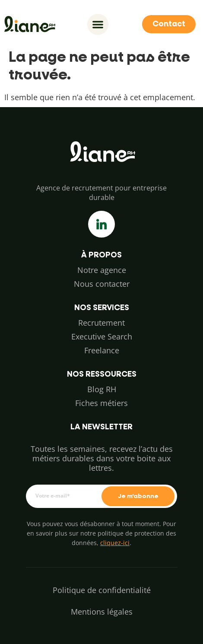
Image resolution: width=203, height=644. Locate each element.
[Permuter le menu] (98, 24)
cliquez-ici (115, 543)
